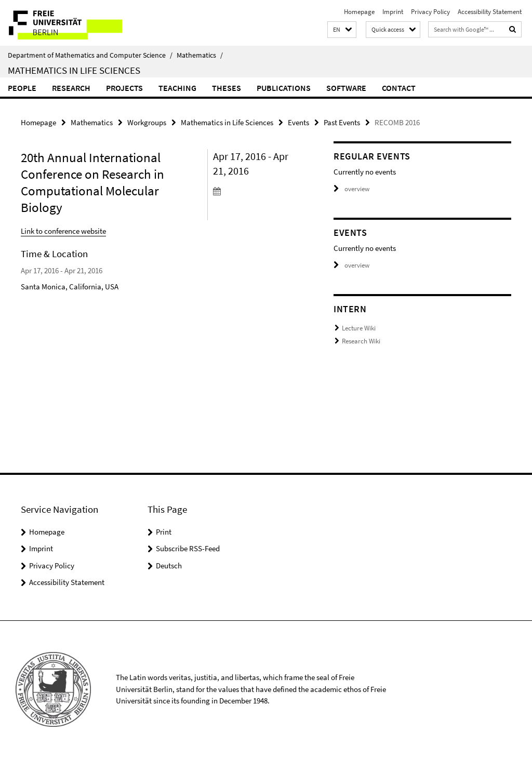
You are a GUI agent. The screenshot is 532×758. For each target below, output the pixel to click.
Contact (399, 88)
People (22, 88)
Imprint (393, 12)
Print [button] (164, 532)
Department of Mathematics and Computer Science (90, 55)
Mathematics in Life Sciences (74, 70)
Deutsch (169, 566)
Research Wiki (361, 341)
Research (71, 88)
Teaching (177, 88)
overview (351, 189)
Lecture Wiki (359, 328)
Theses (227, 88)
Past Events (342, 122)
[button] (342, 30)
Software (346, 88)
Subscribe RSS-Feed (188, 548)
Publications (284, 88)
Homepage (359, 12)
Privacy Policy (430, 12)
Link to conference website (63, 231)
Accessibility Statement (490, 12)
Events (298, 122)
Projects (124, 88)
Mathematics (200, 55)
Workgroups (147, 122)
